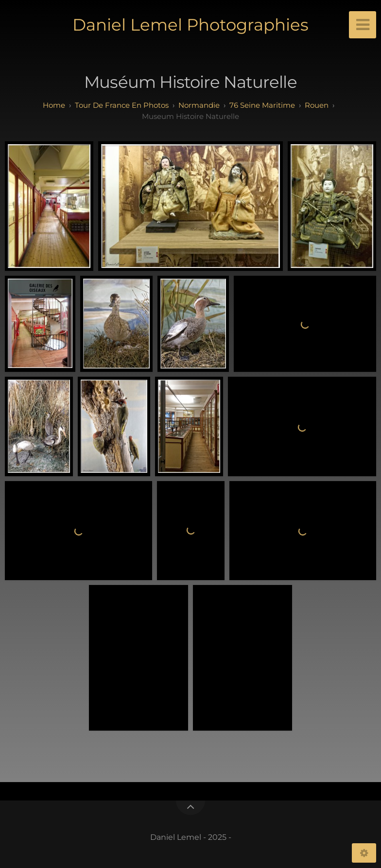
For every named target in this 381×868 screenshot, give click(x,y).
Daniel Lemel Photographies (190, 25)
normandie (199, 105)
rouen (317, 105)
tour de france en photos (122, 105)
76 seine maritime (262, 105)
